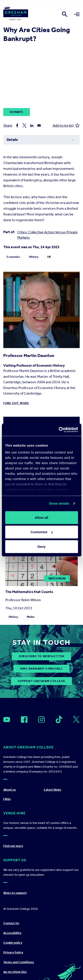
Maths (31, 617)
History (34, 257)
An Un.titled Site (15, 972)
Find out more (16, 403)
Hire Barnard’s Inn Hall (41, 669)
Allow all (41, 517)
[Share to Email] (39, 125)
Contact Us (11, 923)
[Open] (7, 720)
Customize (42, 532)
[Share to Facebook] (17, 125)
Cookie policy (13, 943)
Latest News (53, 790)
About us (10, 790)
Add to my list (66, 125)
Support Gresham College (41, 681)
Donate (17, 112)
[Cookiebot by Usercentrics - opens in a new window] (59, 430)
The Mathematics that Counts (29, 592)
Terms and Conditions (19, 962)
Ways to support (15, 893)
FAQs (7, 799)
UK (49, 257)
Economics (13, 257)
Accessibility (12, 933)
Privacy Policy (13, 952)
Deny (41, 546)
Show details (59, 503)
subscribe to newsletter (41, 656)
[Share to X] (24, 125)
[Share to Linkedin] (32, 125)
